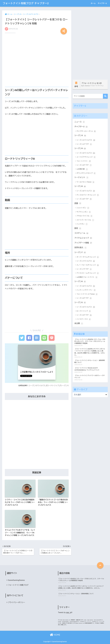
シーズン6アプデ (84, 298)
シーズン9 (80, 149)
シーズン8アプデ (84, 199)
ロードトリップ (53, 385)
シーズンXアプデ (84, 144)
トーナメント (82, 178)
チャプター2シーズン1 (86, 131)
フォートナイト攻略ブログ (18, 585)
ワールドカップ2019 (86, 182)
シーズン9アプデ (84, 165)
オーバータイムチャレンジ (88, 257)
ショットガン (83, 208)
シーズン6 (80, 282)
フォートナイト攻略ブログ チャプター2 (26, 3)
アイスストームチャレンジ (88, 273)
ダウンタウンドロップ (86, 173)
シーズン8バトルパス (86, 191)
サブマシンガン (84, 212)
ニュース (80, 122)
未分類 (79, 324)
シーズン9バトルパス (86, 153)
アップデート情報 (83, 243)
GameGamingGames (16, 580)
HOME (55, 635)
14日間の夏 (82, 169)
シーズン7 (80, 252)
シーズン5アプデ (84, 315)
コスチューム (82, 233)
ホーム (93, 3)
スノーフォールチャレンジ (88, 265)
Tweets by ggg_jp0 (65, 612)
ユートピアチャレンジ (86, 157)
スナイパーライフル (85, 220)
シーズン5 (65, 385)
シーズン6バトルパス (86, 286)
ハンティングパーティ (86, 290)
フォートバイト (84, 161)
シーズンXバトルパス (86, 140)
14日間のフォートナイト (87, 277)
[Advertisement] (37, 43)
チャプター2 (102, 3)
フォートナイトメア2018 (87, 294)
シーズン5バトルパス (37, 385)
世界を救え (81, 248)
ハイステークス (84, 319)
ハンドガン (82, 224)
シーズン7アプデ (84, 269)
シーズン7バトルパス (86, 261)
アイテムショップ (83, 238)
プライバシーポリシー (16, 602)
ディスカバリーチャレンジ (88, 195)
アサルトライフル (85, 216)
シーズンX (80, 136)
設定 (78, 228)
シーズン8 (80, 186)
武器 (78, 203)
